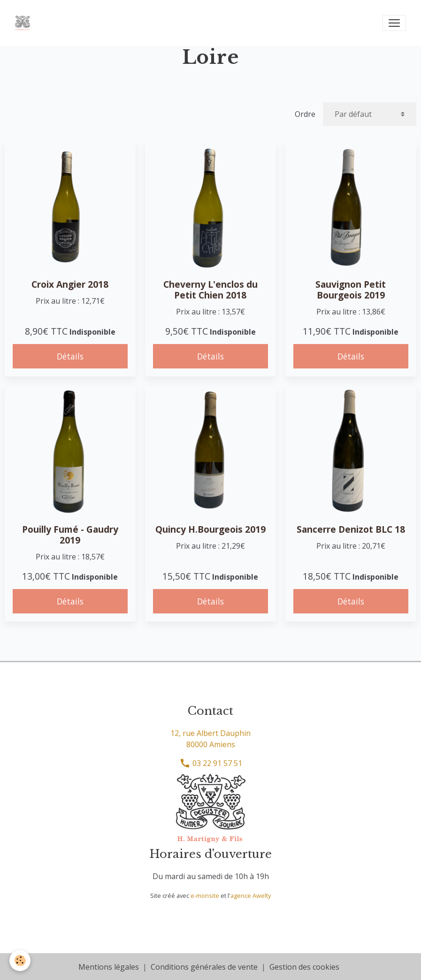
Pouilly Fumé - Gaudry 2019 (70, 535)
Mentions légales (109, 967)
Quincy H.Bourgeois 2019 (210, 529)
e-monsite (205, 896)
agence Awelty (251, 896)
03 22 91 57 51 (211, 763)
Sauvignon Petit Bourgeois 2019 (351, 290)
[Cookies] (20, 961)
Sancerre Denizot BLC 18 (351, 529)
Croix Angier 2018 (70, 284)
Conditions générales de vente (204, 967)
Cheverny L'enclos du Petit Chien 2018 (210, 290)
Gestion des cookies (304, 967)
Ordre (305, 114)
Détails (70, 356)
